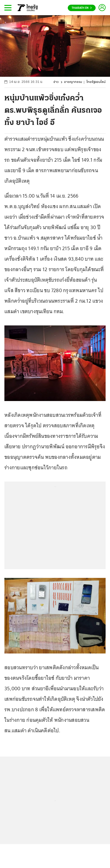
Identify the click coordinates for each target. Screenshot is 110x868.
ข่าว (56, 82)
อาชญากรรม (73, 82)
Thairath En (82, 8)
